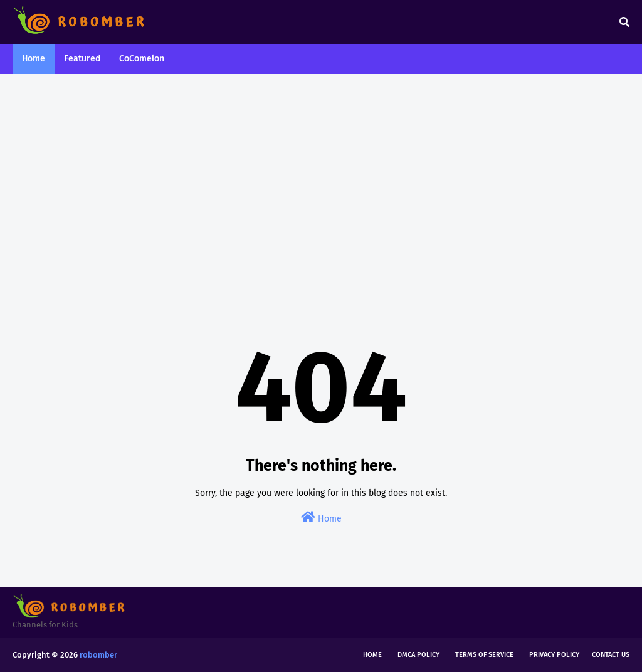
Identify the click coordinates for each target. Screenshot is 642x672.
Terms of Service (484, 655)
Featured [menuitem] (82, 59)
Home (321, 517)
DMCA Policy (418, 655)
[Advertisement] (321, 181)
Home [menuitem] (34, 59)
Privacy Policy (554, 655)
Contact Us (611, 655)
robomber (98, 655)
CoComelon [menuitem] (142, 59)
